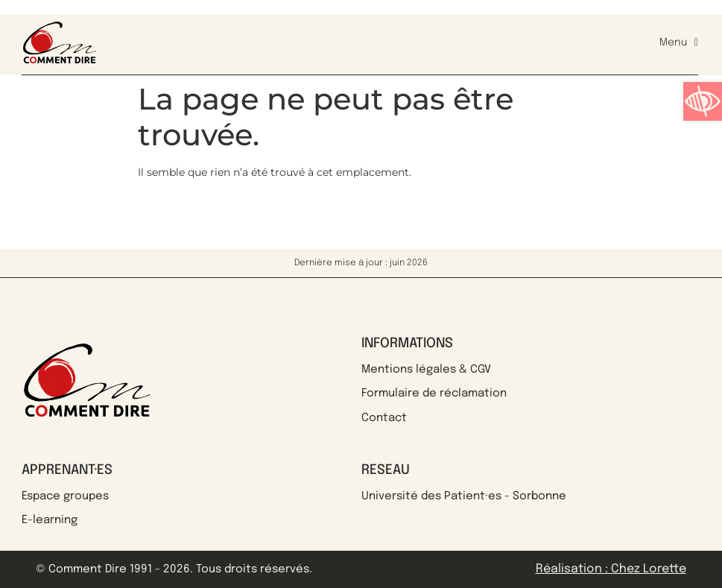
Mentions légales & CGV (426, 370)
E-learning (50, 520)
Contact (384, 418)
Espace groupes (65, 496)
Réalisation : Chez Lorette (611, 569)
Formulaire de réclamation (434, 393)
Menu (679, 43)
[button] (703, 101)
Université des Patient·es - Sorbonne (464, 496)
